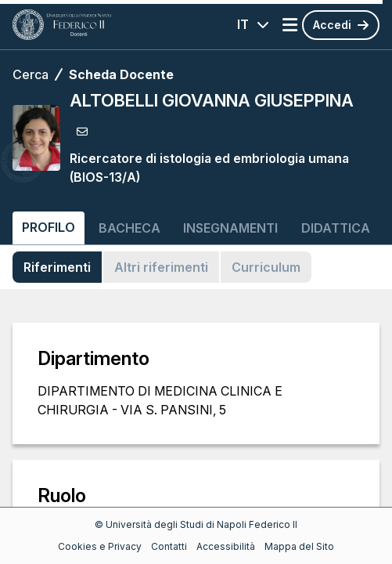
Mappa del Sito (299, 546)
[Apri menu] (290, 25)
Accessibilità (226, 546)
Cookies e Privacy (100, 546)
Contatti (169, 546)
